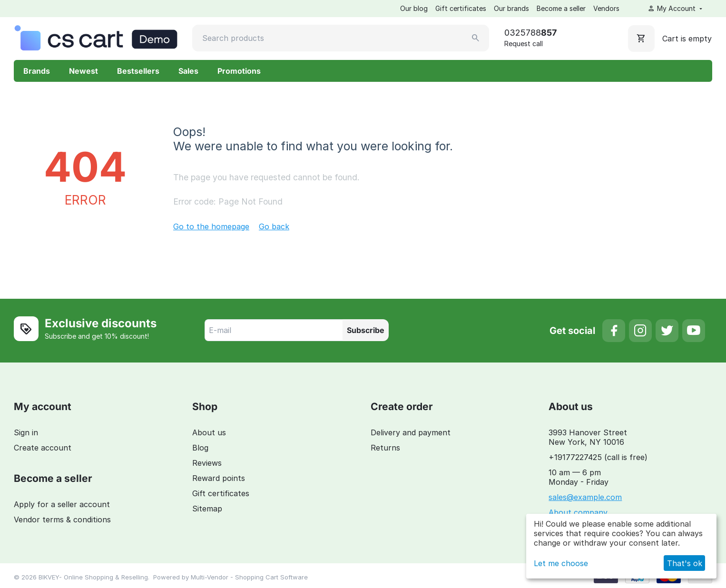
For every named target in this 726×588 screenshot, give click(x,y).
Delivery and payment (411, 432)
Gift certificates (461, 8)
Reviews (207, 463)
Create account (43, 448)
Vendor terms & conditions (62, 519)
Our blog (414, 8)
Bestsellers (138, 71)
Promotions (239, 71)
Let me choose (561, 563)
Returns (385, 448)
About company (578, 512)
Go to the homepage (211, 226)
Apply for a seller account (62, 504)
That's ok (685, 563)
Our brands (511, 8)
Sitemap (207, 509)
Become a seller (561, 8)
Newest (83, 71)
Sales (188, 71)
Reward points (219, 478)
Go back (274, 226)
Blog (200, 448)
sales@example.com (585, 497)
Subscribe (366, 330)
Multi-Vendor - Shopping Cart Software (249, 577)
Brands (37, 71)
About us (209, 432)
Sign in (26, 432)
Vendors (606, 8)
